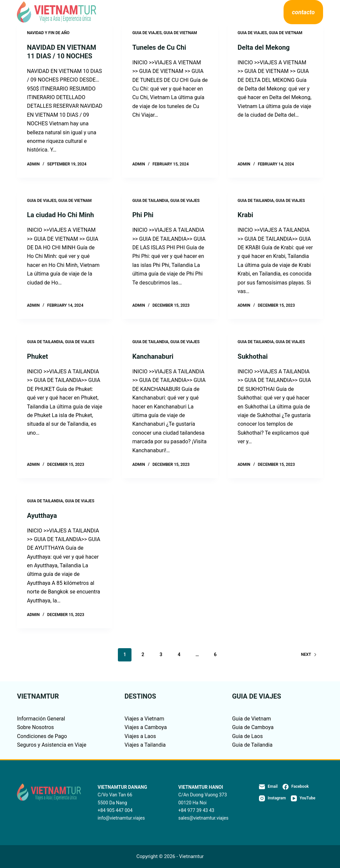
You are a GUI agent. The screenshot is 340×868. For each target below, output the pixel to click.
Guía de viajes (174, 12)
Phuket (37, 356)
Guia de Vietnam (252, 719)
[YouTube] (303, 798)
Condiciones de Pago (42, 736)
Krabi (246, 215)
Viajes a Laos (140, 736)
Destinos (125, 12)
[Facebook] (296, 787)
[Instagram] (272, 798)
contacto (303, 12)
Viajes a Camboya (146, 727)
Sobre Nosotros (229, 12)
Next (309, 654)
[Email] (268, 787)
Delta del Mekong (264, 47)
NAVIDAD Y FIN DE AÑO (48, 33)
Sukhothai (253, 356)
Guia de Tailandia (252, 745)
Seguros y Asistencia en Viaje (52, 745)
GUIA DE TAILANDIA (150, 201)
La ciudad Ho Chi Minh (60, 215)
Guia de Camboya (253, 727)
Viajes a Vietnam (144, 719)
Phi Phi (143, 215)
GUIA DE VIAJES (147, 33)
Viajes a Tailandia (145, 745)
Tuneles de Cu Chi (159, 47)
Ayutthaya (42, 516)
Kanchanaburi (153, 356)
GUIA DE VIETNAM (180, 33)
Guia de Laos (247, 736)
